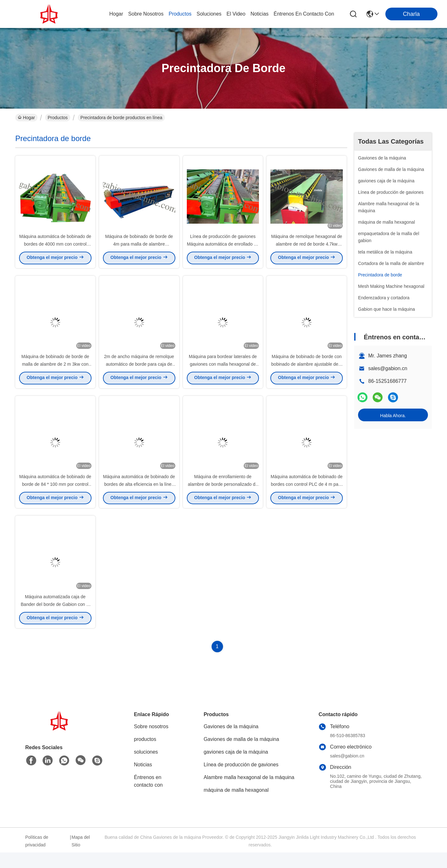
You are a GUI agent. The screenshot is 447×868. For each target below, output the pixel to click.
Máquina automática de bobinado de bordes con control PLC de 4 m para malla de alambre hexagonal (307, 496)
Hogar (116, 14)
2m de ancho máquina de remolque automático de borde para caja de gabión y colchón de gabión (139, 372)
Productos (58, 118)
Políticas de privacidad (37, 857)
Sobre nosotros (151, 742)
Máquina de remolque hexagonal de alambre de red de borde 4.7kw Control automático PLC (306, 248)
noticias (259, 14)
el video (236, 14)
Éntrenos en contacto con (304, 14)
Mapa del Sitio (81, 857)
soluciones (209, 14)
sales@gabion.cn (388, 368)
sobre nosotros (146, 14)
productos (180, 14)
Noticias (143, 780)
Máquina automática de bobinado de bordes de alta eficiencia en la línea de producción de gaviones (139, 496)
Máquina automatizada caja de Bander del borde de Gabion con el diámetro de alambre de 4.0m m (55, 620)
